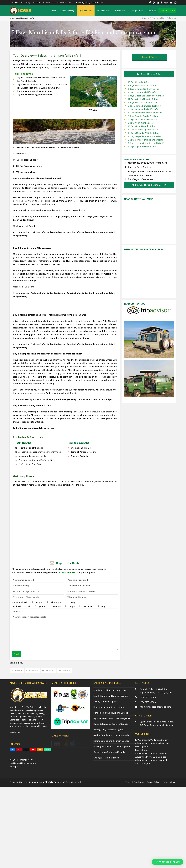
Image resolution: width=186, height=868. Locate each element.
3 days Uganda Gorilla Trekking (143, 89)
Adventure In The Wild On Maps (151, 753)
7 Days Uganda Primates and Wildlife (147, 143)
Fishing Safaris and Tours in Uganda (111, 741)
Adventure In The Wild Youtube (151, 757)
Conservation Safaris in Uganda (109, 752)
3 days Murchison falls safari (142, 85)
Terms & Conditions (134, 864)
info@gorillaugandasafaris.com (155, 707)
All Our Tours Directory (21, 783)
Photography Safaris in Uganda (109, 730)
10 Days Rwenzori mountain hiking (145, 113)
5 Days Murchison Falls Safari (142, 119)
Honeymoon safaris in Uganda (109, 707)
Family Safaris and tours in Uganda (111, 696)
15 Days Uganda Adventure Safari (145, 136)
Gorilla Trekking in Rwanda (23, 786)
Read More (15, 755)
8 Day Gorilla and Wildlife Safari (144, 109)
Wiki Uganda (142, 747)
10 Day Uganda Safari (139, 82)
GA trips (14, 789)
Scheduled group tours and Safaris (111, 713)
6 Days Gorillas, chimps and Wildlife (146, 140)
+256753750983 (148, 702)
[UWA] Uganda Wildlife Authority (152, 740)
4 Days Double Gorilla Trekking (143, 116)
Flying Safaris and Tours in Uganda (111, 724)
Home (145, 18)
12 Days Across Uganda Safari (143, 130)
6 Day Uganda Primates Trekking (144, 106)
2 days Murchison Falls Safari (142, 102)
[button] (17, 671)
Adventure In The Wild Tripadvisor (152, 743)
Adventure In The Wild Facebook (151, 760)
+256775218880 (148, 697)
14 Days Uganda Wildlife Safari (143, 133)
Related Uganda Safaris (149, 74)
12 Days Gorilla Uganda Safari (143, 99)
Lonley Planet (142, 750)
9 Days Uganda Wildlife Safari (143, 146)
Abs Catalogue (142, 763)
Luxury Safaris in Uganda (106, 701)
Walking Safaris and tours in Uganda (112, 746)
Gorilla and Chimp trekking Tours (110, 690)
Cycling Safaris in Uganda (106, 758)
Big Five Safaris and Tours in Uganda (112, 718)
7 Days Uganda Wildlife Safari (143, 92)
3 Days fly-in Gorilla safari (141, 123)
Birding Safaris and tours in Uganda (111, 735)
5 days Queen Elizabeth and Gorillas (146, 96)
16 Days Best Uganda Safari (142, 126)
